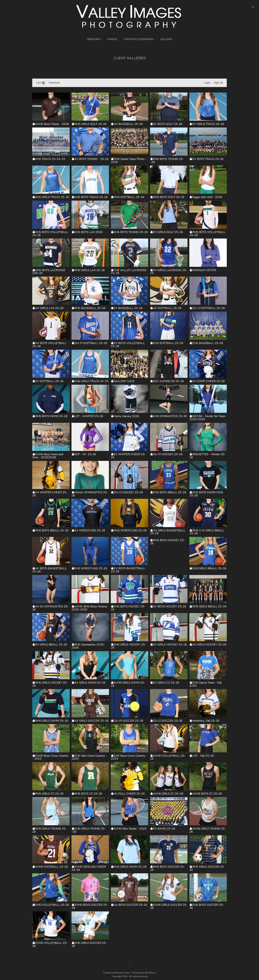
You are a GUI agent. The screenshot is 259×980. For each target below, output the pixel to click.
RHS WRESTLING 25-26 (130, 531)
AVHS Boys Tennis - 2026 (52, 124)
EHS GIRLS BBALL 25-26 (209, 568)
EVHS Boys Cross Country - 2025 (50, 757)
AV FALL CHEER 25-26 (129, 794)
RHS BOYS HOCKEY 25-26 (167, 542)
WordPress (150, 973)
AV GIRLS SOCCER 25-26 (91, 721)
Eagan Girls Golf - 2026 (207, 197)
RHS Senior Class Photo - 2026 (129, 161)
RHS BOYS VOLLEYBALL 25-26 (207, 234)
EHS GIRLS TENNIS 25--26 (89, 830)
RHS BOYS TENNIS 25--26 (167, 161)
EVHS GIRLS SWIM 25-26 (128, 684)
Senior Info (94, 39)
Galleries (166, 39)
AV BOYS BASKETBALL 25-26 (49, 570)
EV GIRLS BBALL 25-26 (51, 645)
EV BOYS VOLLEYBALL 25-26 (128, 345)
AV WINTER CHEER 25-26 (50, 494)
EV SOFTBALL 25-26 (49, 381)
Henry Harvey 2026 (126, 416)
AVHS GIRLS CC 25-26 (168, 794)
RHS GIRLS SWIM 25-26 (52, 721)
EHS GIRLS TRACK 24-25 (91, 381)
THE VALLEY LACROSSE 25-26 (129, 272)
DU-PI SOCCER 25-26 (129, 721)
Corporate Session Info (139, 39)
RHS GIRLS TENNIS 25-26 (49, 830)
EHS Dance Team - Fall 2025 (205, 684)
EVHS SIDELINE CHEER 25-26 (89, 868)
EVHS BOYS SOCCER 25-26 (90, 906)
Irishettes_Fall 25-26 (206, 721)
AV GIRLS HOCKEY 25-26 (209, 645)
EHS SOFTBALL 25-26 (168, 343)
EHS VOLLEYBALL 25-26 (52, 905)
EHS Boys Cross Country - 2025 (129, 757)
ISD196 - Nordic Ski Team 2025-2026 (207, 418)
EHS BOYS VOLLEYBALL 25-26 (50, 234)
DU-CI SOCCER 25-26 (168, 721)
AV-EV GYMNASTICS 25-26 (50, 608)
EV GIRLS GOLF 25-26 (168, 232)
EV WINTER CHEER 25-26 (128, 456)
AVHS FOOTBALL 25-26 (51, 867)
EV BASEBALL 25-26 (128, 308)
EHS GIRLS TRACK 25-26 (52, 197)
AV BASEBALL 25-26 (128, 124)
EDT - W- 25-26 (85, 454)
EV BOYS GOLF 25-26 (168, 124)
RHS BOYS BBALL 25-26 (52, 531)
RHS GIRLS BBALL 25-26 (209, 607)
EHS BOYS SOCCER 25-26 (207, 906)
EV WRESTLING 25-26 (90, 531)
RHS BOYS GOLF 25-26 (169, 197)
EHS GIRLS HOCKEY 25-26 (128, 646)
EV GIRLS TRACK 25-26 (208, 124)
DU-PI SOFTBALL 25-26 (91, 343)
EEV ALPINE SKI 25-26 (169, 381)
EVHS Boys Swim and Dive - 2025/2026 (48, 456)
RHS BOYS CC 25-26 (88, 794)
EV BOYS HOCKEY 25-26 (170, 607)
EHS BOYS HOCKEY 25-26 (128, 608)
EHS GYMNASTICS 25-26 (170, 416)
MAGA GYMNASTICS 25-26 (90, 494)
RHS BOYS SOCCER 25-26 (167, 868)
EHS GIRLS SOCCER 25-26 (89, 945)
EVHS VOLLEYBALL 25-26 (50, 945)
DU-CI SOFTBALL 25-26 (209, 308)
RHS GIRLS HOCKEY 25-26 (50, 684)
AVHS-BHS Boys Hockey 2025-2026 (89, 608)
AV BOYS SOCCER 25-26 (130, 905)
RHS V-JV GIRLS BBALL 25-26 (207, 532)
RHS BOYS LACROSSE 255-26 (49, 272)
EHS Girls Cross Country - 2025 (89, 757)
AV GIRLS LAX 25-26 (49, 308)
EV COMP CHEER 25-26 (209, 381)
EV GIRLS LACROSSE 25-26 (169, 272)
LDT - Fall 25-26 (203, 756)
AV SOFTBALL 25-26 (167, 308)
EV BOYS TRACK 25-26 (208, 159)
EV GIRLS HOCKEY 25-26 (170, 645)
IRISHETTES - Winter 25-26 (207, 456)
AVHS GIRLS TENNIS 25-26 (208, 830)
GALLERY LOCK (124, 381)
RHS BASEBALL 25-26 (90, 308)
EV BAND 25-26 (164, 829)
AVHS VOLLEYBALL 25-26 (168, 757)
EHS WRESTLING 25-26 (91, 568)
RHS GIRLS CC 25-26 (49, 794)
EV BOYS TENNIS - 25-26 (91, 159)
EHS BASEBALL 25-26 (208, 343)
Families (112, 39)
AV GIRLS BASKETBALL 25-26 (168, 532)
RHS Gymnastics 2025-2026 (88, 646)
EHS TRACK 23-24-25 (50, 159)
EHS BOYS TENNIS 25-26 (131, 232)
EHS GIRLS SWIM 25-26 (130, 867)
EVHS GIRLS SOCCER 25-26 (169, 906)
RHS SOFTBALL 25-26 (129, 197)
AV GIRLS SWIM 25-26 (90, 683)
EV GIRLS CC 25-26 (166, 683)
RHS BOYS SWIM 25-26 (51, 416)
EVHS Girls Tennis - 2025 (130, 829)
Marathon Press (123, 973)
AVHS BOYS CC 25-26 (207, 794)
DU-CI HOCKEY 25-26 (128, 492)
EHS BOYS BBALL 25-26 (170, 492)
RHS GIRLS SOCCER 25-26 (207, 868)
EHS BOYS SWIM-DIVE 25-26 (206, 494)
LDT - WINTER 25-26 (89, 416)
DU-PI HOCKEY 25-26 (168, 454)
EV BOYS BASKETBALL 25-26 (128, 570)
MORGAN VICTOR (204, 270)
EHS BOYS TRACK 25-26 (91, 197)
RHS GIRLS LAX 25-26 (90, 270)
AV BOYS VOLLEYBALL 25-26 (49, 345)
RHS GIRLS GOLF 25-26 (90, 124)
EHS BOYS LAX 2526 (89, 232)
